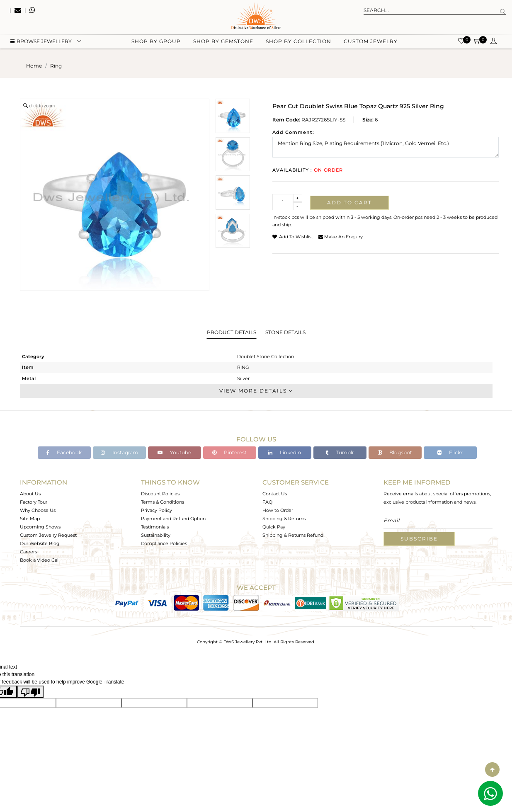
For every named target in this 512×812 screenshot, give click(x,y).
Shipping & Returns (284, 519)
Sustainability (156, 535)
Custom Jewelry (371, 42)
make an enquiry (341, 237)
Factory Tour (34, 502)
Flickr (450, 452)
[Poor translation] (30, 692)
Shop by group (156, 42)
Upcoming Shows (40, 527)
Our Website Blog (40, 543)
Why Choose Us (38, 510)
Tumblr (340, 452)
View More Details (256, 391)
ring (56, 66)
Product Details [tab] (232, 332)
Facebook (64, 452)
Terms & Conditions (163, 502)
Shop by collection (298, 42)
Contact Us (275, 494)
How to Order (278, 510)
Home (34, 66)
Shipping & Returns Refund (293, 535)
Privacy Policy (157, 510)
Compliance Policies (164, 543)
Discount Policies (160, 494)
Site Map (30, 519)
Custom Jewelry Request (48, 535)
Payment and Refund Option (173, 519)
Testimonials (155, 527)
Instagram (119, 452)
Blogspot (395, 452)
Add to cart (349, 202)
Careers (28, 552)
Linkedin (285, 452)
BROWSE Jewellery (41, 42)
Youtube (174, 452)
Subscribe (419, 539)
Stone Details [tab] (285, 332)
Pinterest (229, 452)
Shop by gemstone (223, 42)
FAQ (267, 502)
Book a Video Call (40, 560)
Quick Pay (274, 527)
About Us (30, 494)
